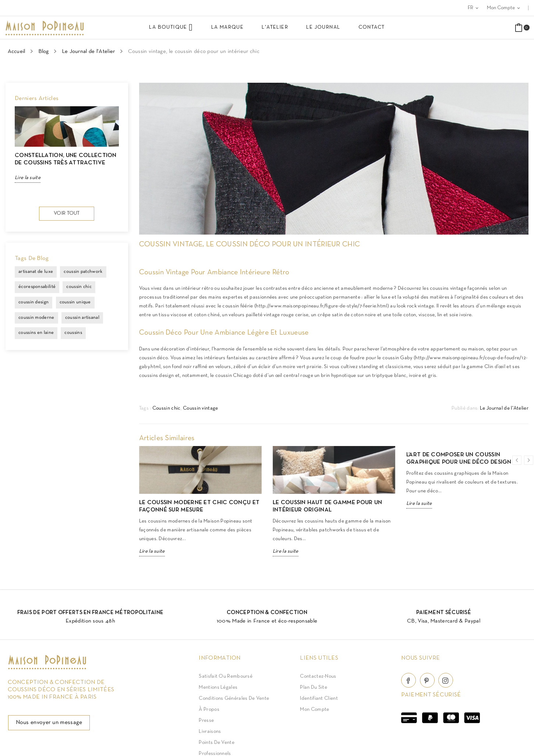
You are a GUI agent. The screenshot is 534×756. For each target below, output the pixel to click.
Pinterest (427, 680)
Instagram (446, 680)
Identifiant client (319, 698)
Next (115, 154)
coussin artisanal (82, 318)
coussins (73, 333)
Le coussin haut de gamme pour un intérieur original (328, 506)
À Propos (209, 709)
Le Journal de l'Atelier (504, 408)
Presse (206, 721)
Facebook (409, 680)
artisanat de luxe (36, 272)
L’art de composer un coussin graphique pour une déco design (459, 459)
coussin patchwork (83, 272)
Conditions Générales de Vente (234, 698)
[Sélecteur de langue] (474, 8)
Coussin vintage (201, 408)
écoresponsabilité (37, 287)
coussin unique (75, 302)
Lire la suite (28, 178)
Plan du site (314, 687)
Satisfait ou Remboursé (226, 676)
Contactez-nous (318, 676)
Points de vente (217, 743)
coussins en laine (36, 333)
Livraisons (210, 732)
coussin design (33, 302)
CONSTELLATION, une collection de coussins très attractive (66, 159)
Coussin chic (167, 408)
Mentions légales (218, 687)
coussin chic (79, 287)
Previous (15, 154)
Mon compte (314, 709)
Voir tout (67, 213)
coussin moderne (36, 318)
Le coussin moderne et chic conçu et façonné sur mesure (199, 506)
